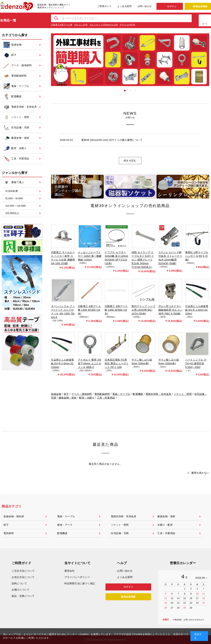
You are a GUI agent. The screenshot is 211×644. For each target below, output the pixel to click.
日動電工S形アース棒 (62, 25)
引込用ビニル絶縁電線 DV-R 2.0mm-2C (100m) (63, 363)
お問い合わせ (145, 6)
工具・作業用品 (106, 398)
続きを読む (130, 160)
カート (205, 24)
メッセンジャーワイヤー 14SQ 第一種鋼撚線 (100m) (90, 256)
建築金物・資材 (68, 398)
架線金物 (56, 394)
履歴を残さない (200, 473)
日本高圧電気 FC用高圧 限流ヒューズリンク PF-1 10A (117, 363)
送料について (19, 583)
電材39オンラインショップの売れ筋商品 (130, 206)
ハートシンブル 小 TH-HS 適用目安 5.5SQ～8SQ (196, 363)
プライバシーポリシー (77, 577)
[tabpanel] (130, 60)
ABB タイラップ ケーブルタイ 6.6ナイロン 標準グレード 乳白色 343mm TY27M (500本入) (143, 260)
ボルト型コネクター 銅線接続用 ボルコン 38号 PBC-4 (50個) (170, 310)
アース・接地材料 (82, 394)
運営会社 (69, 571)
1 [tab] (125, 91)
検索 (56, 18)
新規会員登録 (200, 6)
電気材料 (9, 533)
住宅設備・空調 (120, 533)
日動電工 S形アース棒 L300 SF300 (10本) (89, 310)
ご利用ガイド (104, 6)
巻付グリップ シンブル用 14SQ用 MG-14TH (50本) (143, 310)
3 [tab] (135, 91)
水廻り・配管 (165, 525)
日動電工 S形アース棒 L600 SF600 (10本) (116, 310)
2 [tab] (130, 91)
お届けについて (21, 590)
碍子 (66, 394)
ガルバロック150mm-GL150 (104, 25)
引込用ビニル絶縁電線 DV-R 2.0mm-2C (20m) (197, 310)
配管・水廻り (87, 398)
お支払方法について (23, 577)
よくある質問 (124, 6)
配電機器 (138, 394)
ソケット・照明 (183, 394)
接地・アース (65, 525)
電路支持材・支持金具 (158, 394)
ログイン (172, 6)
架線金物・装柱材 (14, 516)
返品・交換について (23, 596)
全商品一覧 (8, 20)
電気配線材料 (102, 394)
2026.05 (200, 578)
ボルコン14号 (81, 25)
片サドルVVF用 (127, 25)
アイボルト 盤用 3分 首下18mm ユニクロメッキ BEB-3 (90, 363)
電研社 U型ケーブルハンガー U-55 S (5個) (197, 256)
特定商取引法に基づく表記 (80, 583)
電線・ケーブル (121, 394)
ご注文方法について (23, 571)
